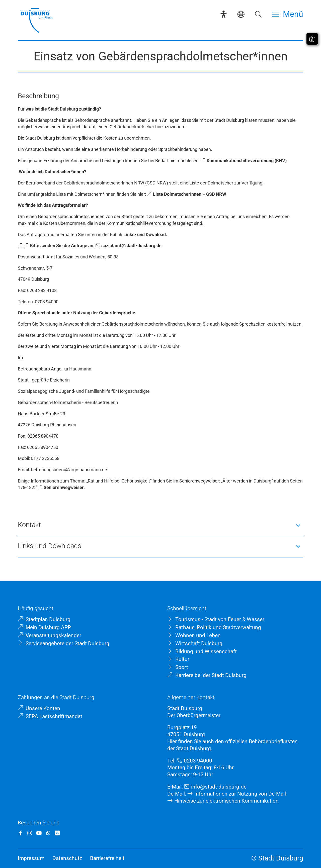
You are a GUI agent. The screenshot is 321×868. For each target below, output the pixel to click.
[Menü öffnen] (288, 14)
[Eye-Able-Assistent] (224, 14)
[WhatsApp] (48, 833)
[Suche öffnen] (258, 14)
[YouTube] (39, 833)
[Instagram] (30, 833)
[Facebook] (20, 833)
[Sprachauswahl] (241, 14)
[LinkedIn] (57, 833)
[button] (160, 525)
